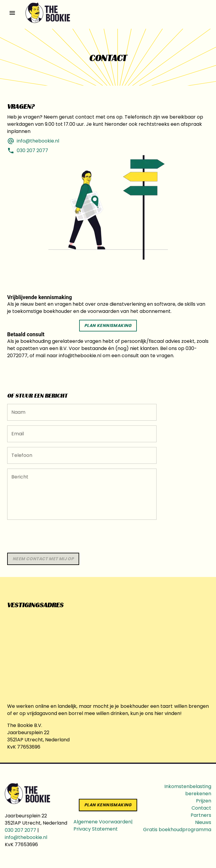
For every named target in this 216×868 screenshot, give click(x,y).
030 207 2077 (20, 830)
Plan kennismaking (108, 326)
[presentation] (53, 536)
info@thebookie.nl (26, 837)
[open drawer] (12, 13)
